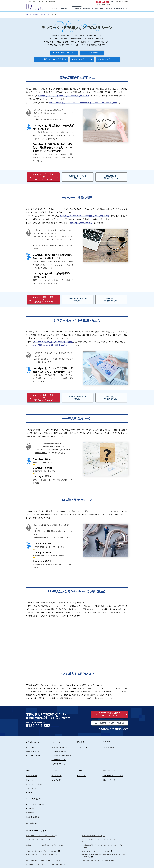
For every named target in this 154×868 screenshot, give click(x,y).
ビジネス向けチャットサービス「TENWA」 (96, 844)
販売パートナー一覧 (109, 773)
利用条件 (29, 801)
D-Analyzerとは (65, 9)
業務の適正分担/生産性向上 (63, 53)
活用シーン (77, 9)
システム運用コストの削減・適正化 (50, 59)
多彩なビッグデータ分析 (34, 777)
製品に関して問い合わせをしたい (109, 176)
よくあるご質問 (57, 773)
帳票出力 (29, 785)
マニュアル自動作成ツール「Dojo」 (94, 828)
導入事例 (95, 9)
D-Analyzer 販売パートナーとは (113, 768)
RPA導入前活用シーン (59, 752)
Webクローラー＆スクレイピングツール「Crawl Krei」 (44, 853)
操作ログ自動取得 (32, 768)
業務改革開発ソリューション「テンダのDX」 (41, 847)
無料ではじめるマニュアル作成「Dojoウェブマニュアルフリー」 (47, 838)
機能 (102, 9)
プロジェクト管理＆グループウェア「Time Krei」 (42, 844)
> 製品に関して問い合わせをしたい (113, 722)
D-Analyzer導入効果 (83, 740)
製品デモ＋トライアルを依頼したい (81, 176)
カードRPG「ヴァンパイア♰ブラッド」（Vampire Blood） (45, 857)
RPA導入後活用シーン (59, 757)
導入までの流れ (57, 768)
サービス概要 (30, 740)
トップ (54, 9)
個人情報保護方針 (32, 810)
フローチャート (31, 773)
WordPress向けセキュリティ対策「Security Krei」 (98, 853)
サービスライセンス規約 (34, 797)
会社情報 (29, 805)
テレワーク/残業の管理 (91, 53)
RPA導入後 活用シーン (107, 59)
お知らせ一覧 (81, 768)
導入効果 (86, 9)
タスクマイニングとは (33, 748)
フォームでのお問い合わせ (121, 2)
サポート (109, 9)
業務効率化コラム (121, 9)
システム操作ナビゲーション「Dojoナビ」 (40, 832)
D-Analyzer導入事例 (109, 740)
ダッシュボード (31, 781)
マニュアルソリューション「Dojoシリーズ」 (40, 828)
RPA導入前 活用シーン (81, 59)
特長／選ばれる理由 (32, 744)
